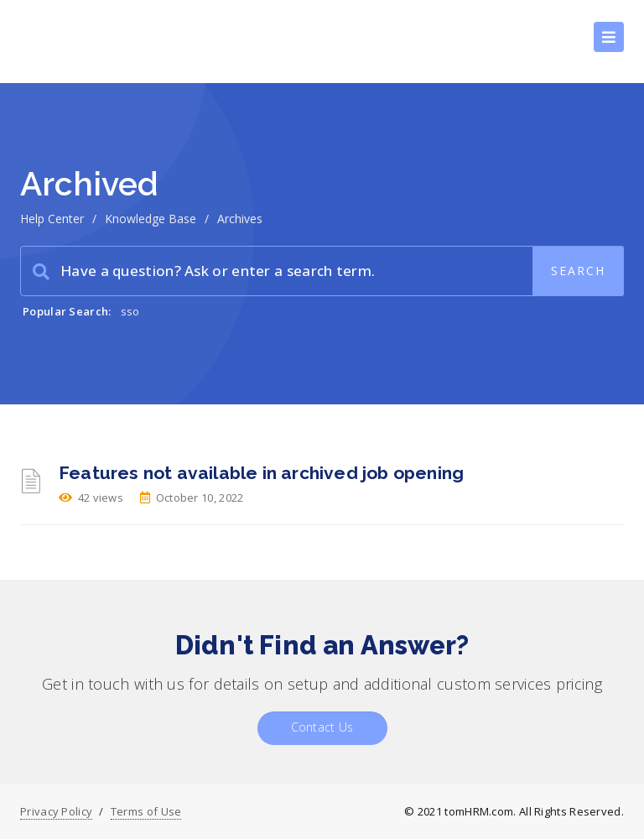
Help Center (52, 219)
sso (130, 311)
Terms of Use (146, 811)
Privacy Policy (56, 811)
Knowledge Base (151, 219)
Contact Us (322, 727)
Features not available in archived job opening (261, 473)
